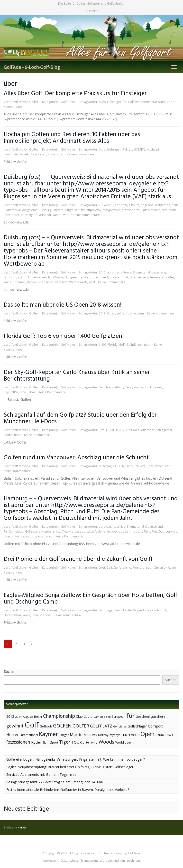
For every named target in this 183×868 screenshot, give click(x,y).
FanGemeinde (14, 531)
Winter (57, 215)
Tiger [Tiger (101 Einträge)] (65, 742)
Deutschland (154, 527)
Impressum (50, 861)
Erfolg (103, 430)
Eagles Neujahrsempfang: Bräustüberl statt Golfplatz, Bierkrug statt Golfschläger (70, 767)
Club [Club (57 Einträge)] (79, 716)
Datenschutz (69, 861)
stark (172, 210)
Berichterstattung (111, 387)
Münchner (147, 430)
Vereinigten (29, 215)
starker (32, 282)
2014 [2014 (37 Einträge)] (18, 717)
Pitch (147, 531)
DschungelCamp (110, 610)
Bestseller (92, 11)
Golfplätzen (134, 345)
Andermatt (114, 149)
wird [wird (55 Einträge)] (94, 742)
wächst (40, 536)
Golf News (68, 102)
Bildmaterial (12, 210)
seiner (158, 387)
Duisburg (45, 210)
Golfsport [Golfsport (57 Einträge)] (155, 726)
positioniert (100, 277)
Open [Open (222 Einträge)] (148, 734)
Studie (8, 435)
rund (129, 466)
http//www (94, 210)
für (125, 102)
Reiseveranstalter (162, 277)
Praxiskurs (158, 102)
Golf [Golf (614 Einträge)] (32, 725)
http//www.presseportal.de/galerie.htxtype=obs (90, 531)
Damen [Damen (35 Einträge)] (98, 717)
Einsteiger (114, 102)
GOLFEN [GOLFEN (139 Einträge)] (62, 726)
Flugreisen (72, 210)
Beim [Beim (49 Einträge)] (38, 717)
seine (8, 282)
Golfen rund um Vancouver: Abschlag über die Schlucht (76, 458)
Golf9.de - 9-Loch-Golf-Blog (32, 67)
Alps (102, 149)
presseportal (131, 210)
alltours (134, 205)
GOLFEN (139, 149)
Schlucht (140, 466)
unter (16, 215)
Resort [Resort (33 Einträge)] (169, 735)
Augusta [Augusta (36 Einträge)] (28, 717)
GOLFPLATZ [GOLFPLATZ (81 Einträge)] (101, 726)
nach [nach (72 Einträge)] (126, 735)
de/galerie (30, 210)
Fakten (128, 149)
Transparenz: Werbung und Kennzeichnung (111, 861)
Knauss (138, 387)
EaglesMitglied (133, 610)
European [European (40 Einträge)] (119, 717)
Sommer (19, 282)
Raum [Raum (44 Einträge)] (160, 735)
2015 (102, 272)
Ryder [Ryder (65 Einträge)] (36, 742)
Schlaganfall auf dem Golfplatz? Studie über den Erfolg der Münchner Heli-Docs (80, 418)
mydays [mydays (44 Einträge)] (115, 735)
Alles (102, 102)
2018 (102, 313)
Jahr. (128, 531)
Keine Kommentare (81, 154)
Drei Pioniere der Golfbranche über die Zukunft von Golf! (78, 559)
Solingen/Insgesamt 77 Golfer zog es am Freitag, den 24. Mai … (56, 782)
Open (111, 313)
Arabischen (162, 205)
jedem (137, 531)
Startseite (10, 827)
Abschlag (105, 466)
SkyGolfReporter (15, 392)
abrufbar (121, 205)
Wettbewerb (78, 282)
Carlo (128, 387)
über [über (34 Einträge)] (128, 742)
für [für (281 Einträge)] (131, 715)
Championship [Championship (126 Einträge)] (59, 716)
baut (175, 205)
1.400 (103, 345)
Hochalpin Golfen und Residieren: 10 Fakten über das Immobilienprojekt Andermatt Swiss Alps (72, 138)
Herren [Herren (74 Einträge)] (13, 735)
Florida (113, 345)
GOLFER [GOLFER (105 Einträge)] (81, 726)
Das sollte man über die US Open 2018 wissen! (63, 305)
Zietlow (45, 615)
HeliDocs (133, 430)
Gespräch (152, 610)
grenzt (22, 277)
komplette (143, 102)
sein (165, 210)
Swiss (52, 154)
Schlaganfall (164, 430)
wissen (139, 313)
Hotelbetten (12, 615)
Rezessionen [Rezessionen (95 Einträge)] (18, 742)
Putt (154, 531)
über (170, 102)
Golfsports (32, 531)
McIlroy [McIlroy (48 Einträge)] (103, 735)
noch (87, 277)
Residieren (39, 154)
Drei (102, 568)
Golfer (34, 102)
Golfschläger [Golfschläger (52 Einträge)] (137, 726)
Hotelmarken (37, 277)
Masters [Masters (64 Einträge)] (90, 735)
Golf (131, 102)
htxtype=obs (111, 210)
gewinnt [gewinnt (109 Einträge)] (15, 726)
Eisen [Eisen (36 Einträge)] (107, 717)
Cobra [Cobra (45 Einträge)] (88, 717)
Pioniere (139, 568)
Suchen (10, 671)
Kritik (148, 387)
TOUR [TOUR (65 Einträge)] (77, 742)
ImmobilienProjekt (17, 154)
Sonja (26, 615)
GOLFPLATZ (117, 430)
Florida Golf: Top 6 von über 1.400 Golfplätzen (63, 336)
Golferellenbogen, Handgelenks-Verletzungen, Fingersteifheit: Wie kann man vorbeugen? (76, 759)
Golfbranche (122, 568)
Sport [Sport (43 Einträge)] (54, 742)
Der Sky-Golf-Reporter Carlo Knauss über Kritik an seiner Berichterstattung (77, 376)
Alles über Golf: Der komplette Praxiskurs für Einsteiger (75, 94)
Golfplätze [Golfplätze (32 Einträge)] (120, 727)
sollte (120, 313)
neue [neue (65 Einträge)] (135, 735)
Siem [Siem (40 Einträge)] (46, 742)
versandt (45, 215)
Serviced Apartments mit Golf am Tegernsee (41, 774)
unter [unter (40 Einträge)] (86, 742)
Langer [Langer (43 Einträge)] (64, 735)
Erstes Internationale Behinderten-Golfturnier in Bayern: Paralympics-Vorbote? (68, 790)
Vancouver (162, 466)
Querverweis (151, 210)
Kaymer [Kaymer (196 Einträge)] (48, 734)
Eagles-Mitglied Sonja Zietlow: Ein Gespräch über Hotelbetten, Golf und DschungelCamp (91, 599)
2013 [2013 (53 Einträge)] (10, 716)
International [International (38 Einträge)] (29, 735)
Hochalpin (154, 149)
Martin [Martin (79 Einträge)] (76, 735)
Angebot (147, 205)
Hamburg (48, 531)
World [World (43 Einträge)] (120, 742)
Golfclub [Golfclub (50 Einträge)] (46, 726)
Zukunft (160, 568)
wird (66, 215)
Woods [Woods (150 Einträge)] (106, 742)
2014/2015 (106, 205)
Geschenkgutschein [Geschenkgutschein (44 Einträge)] (150, 717)
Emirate (58, 210)
